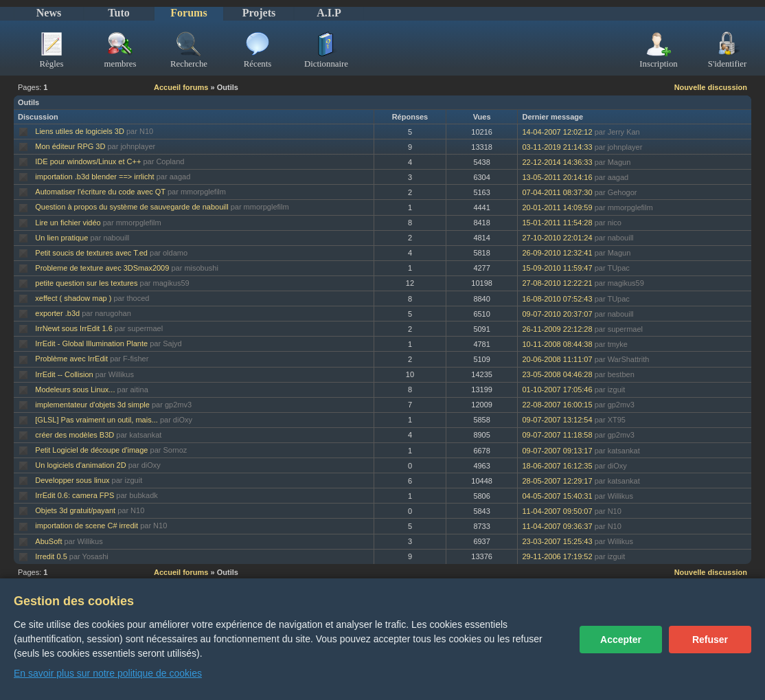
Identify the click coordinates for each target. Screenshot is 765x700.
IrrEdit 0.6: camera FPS (75, 495)
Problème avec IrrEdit (71, 359)
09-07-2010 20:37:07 (557, 314)
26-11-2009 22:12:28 (557, 329)
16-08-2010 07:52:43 (557, 299)
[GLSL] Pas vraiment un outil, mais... (96, 420)
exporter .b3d (57, 313)
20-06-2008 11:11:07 (557, 359)
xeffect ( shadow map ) (73, 298)
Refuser (710, 640)
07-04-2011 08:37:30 (557, 192)
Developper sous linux (72, 480)
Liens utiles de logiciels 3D (80, 131)
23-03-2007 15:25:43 (557, 541)
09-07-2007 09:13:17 (557, 451)
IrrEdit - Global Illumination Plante (91, 343)
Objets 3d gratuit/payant (75, 510)
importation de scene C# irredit (87, 526)
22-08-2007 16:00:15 (557, 405)
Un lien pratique (61, 238)
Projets (259, 13)
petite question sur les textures (86, 283)
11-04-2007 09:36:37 (557, 526)
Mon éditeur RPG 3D (70, 146)
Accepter (621, 640)
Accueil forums (181, 87)
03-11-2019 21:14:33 (557, 147)
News (49, 13)
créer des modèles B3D (75, 435)
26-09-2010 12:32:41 (557, 253)
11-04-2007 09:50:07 (557, 511)
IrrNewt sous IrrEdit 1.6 (73, 328)
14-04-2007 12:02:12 (557, 132)
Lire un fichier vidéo (68, 223)
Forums (189, 13)
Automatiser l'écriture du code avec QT (100, 192)
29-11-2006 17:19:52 (557, 556)
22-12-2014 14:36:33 (557, 162)
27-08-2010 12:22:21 (557, 283)
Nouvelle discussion (711, 87)
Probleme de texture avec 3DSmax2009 (102, 268)
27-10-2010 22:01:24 (557, 238)
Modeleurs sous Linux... (75, 389)
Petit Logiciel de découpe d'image (91, 450)
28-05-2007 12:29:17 (557, 481)
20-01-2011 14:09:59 (557, 207)
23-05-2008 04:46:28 (557, 374)
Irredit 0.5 (51, 556)
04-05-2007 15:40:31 (557, 496)
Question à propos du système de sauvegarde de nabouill (132, 207)
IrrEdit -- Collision (64, 374)
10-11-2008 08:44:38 (557, 344)
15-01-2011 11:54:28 (557, 223)
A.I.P (329, 13)
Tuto (118, 13)
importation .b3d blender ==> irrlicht (94, 177)
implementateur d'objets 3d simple (92, 405)
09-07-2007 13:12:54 (557, 420)
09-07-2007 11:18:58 (557, 435)
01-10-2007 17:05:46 (557, 389)
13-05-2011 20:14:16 (557, 177)
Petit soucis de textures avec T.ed (91, 253)
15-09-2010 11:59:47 (557, 268)
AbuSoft (48, 541)
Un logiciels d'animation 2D (80, 465)
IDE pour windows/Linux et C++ (88, 161)
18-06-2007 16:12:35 (557, 466)
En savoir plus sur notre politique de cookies (108, 673)
